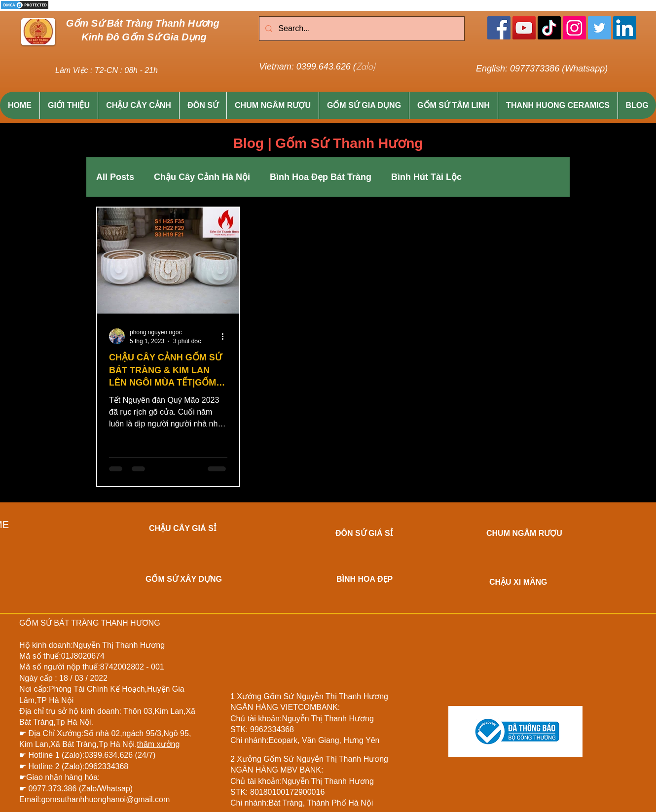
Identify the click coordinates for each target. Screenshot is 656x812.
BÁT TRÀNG (76, 623)
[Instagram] (574, 28)
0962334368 (106, 766)
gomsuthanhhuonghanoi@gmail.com (105, 799)
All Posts (115, 177)
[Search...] (361, 29)
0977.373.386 (53, 789)
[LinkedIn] (625, 28)
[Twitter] (600, 28)
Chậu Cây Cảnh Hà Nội (202, 177)
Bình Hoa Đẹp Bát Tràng (321, 177)
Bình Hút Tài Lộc (426, 177)
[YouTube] (524, 28)
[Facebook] (499, 28)
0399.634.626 (109, 755)
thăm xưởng (159, 744)
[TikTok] (549, 28)
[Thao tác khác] (226, 336)
